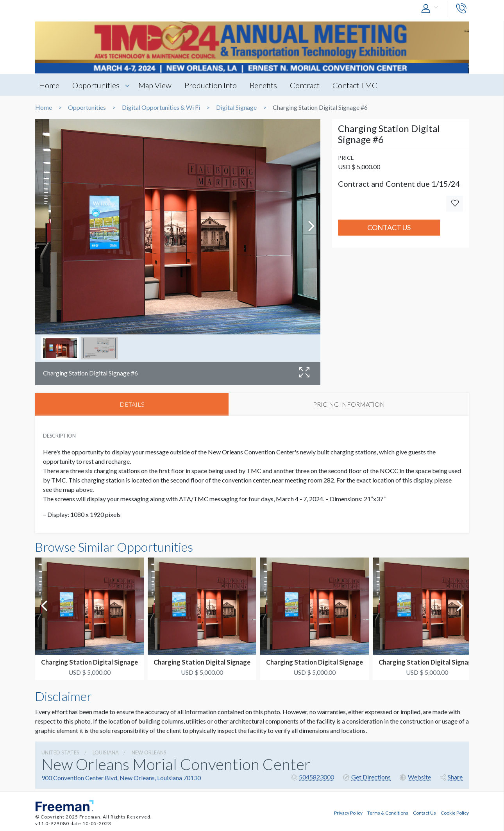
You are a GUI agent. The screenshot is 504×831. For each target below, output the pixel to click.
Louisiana (106, 752)
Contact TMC (355, 85)
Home (49, 85)
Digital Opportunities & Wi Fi (161, 107)
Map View (155, 85)
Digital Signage (236, 107)
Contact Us (389, 227)
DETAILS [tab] (132, 404)
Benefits (263, 85)
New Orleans (149, 752)
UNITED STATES (60, 752)
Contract (305, 85)
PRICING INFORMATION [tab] (349, 404)
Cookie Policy (455, 813)
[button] (431, 9)
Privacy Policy (348, 813)
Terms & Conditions (388, 813)
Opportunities (96, 85)
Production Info (211, 85)
